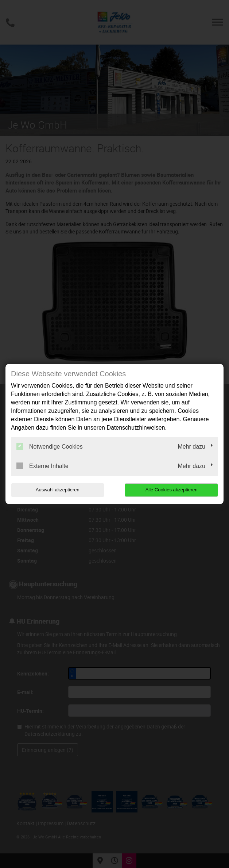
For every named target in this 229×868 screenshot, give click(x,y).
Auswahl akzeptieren (58, 490)
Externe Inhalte (42, 466)
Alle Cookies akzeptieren (172, 490)
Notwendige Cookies (50, 446)
